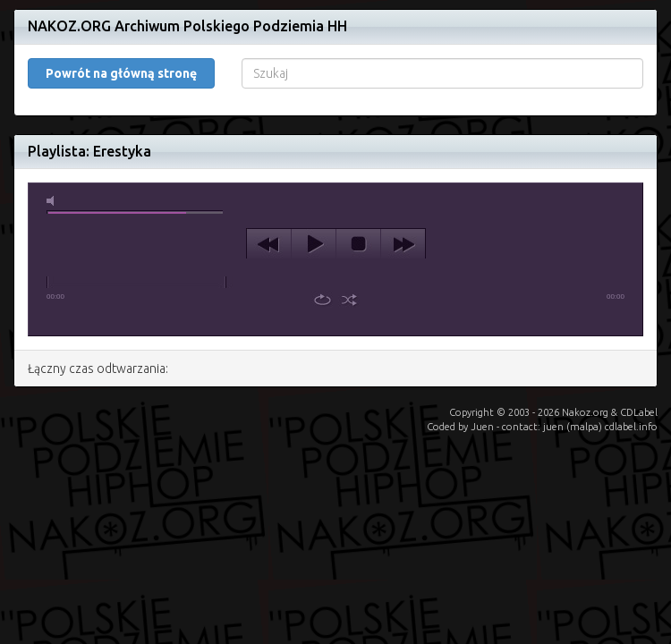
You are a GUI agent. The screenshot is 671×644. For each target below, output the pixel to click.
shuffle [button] (349, 300)
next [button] (403, 244)
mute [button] (54, 201)
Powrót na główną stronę (121, 73)
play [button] (314, 244)
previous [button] (269, 244)
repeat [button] (323, 300)
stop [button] (358, 244)
